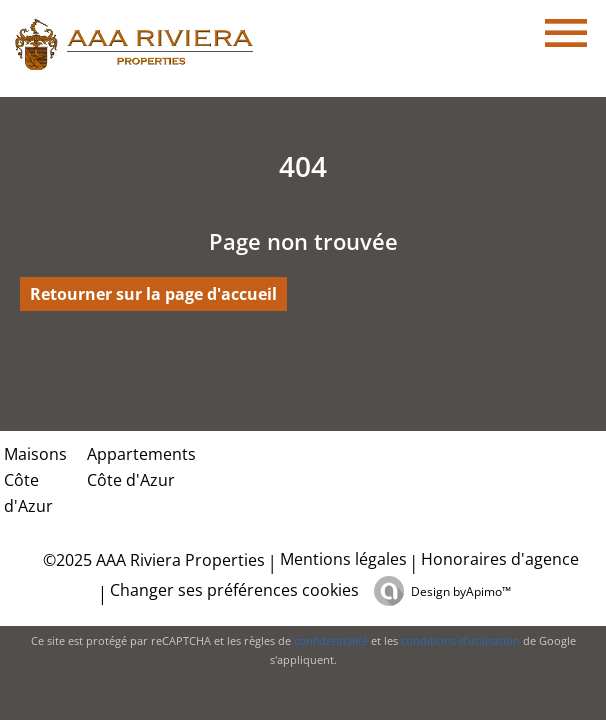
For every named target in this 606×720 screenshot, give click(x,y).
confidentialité (331, 640)
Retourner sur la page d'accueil (153, 294)
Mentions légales (343, 559)
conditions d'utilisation (460, 640)
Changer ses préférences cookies (234, 590)
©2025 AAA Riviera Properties (152, 560)
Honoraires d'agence (500, 559)
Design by (461, 591)
